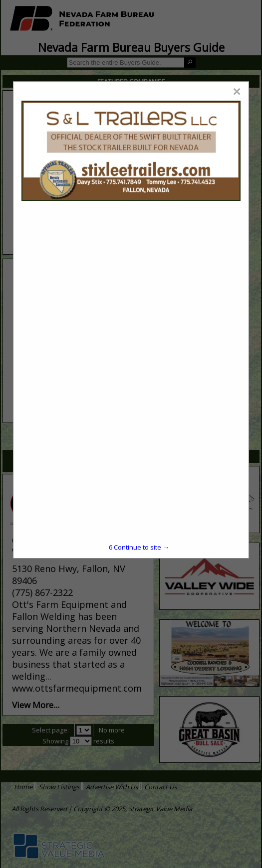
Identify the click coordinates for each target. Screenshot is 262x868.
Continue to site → (139, 547)
